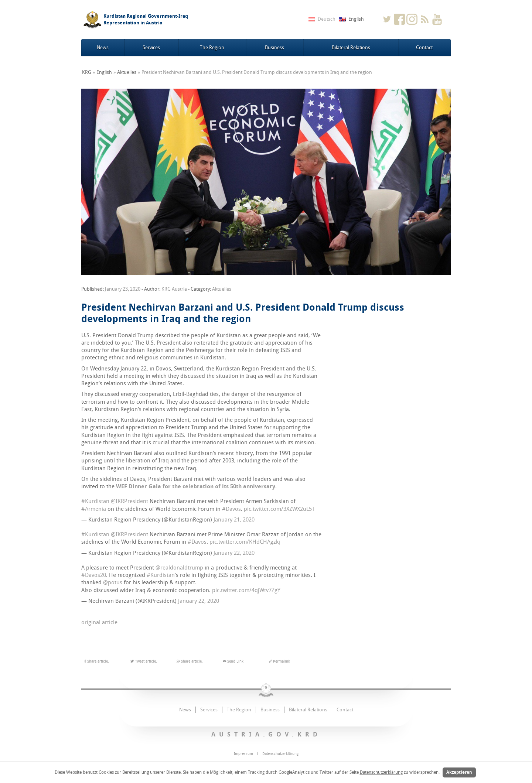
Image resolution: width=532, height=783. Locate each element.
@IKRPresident (129, 501)
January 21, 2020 (234, 520)
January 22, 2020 (234, 553)
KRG (87, 72)
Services (151, 47)
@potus (113, 582)
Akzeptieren (459, 772)
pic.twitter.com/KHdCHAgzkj (245, 542)
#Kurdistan (95, 501)
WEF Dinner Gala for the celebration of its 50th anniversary (196, 486)
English (104, 72)
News (103, 47)
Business (274, 47)
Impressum (243, 754)
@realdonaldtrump (179, 568)
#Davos (231, 509)
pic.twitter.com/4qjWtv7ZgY (246, 590)
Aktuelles (127, 72)
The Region (212, 47)
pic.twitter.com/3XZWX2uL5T (279, 509)
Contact (424, 47)
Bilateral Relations (351, 47)
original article (99, 622)
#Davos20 (94, 575)
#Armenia (94, 509)
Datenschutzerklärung (381, 772)
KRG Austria (174, 289)
